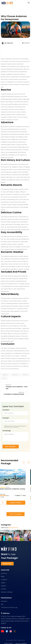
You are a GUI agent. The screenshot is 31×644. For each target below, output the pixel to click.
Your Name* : (6, 410)
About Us (4, 573)
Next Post (21, 392)
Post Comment (10, 447)
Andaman (5, 375)
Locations (4, 580)
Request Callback (16, 503)
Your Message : (7, 431)
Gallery (3, 583)
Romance (25, 375)
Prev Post (8, 385)
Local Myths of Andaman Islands (14, 394)
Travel (4, 378)
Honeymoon (15, 375)
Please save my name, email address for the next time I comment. (15, 427)
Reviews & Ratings (7, 592)
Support (4, 586)
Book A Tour (7, 564)
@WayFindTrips (13, 528)
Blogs (3, 576)
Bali (2, 604)
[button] (24, 462)
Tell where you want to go (9, 607)
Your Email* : (6, 418)
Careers (4, 589)
